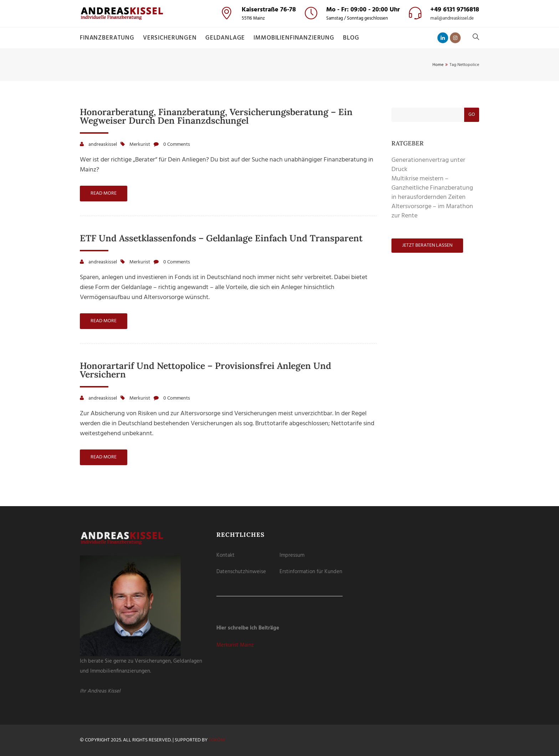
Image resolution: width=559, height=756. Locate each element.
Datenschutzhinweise (241, 572)
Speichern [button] (280, 82)
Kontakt (225, 555)
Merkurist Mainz (235, 645)
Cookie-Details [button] (248, 122)
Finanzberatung (107, 38)
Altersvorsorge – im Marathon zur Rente (432, 211)
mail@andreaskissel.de (452, 19)
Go (472, 115)
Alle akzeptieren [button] (280, 62)
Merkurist (140, 145)
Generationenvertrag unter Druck (428, 165)
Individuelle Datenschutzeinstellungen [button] (280, 114)
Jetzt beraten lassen (427, 245)
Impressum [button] (315, 122)
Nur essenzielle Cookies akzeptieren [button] (280, 101)
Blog (351, 38)
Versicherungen (170, 38)
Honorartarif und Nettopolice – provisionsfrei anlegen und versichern (206, 370)
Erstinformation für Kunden (311, 572)
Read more (104, 193)
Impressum (292, 555)
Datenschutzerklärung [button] (283, 122)
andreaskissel (103, 145)
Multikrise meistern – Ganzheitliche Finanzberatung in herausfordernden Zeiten (432, 188)
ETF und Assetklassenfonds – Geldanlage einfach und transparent (221, 238)
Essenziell (243, 42)
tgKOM (217, 740)
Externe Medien (304, 42)
